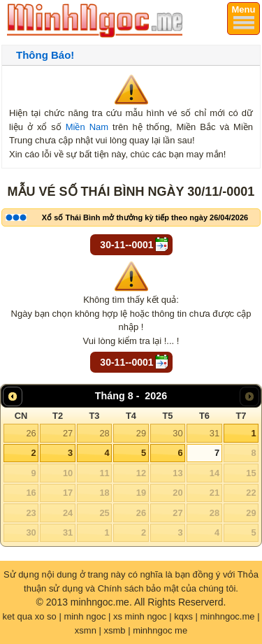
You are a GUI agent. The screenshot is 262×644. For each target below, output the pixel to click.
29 (141, 433)
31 (214, 433)
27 (68, 433)
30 (177, 433)
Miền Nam (87, 127)
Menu (244, 9)
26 (31, 433)
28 (104, 433)
